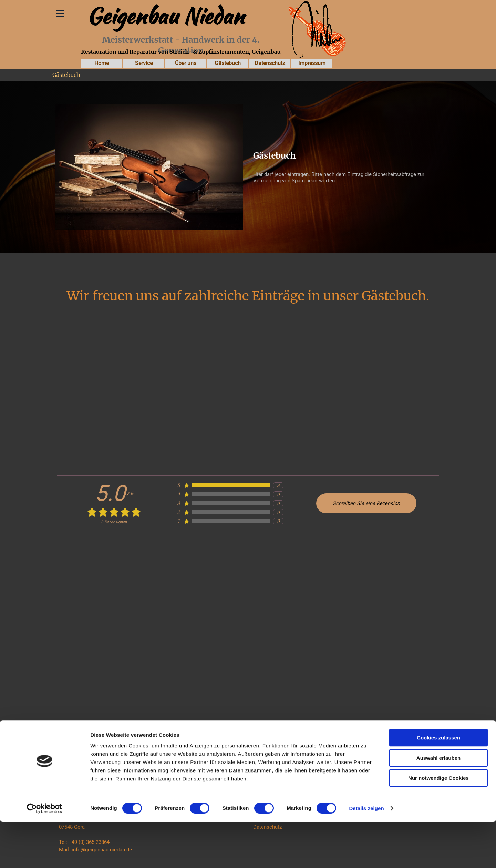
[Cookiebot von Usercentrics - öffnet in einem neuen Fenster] (45, 855)
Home (102, 63)
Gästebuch (228, 63)
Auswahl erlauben (438, 804)
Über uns (186, 63)
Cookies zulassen (438, 784)
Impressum (312, 63)
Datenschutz (270, 63)
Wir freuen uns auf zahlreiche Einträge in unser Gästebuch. (248, 296)
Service (144, 63)
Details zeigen (366, 854)
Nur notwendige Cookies (438, 824)
